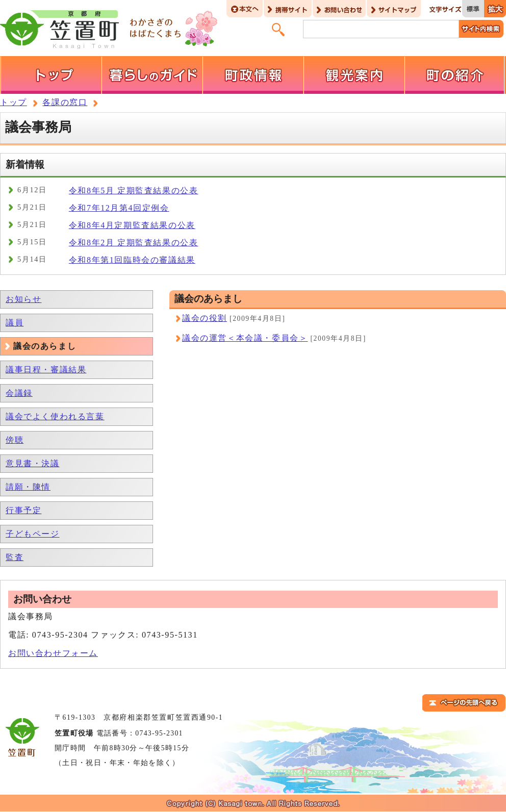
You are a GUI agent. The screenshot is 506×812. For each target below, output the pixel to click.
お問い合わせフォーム (53, 653)
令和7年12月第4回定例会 (119, 208)
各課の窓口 (65, 102)
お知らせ (23, 299)
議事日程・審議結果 (46, 370)
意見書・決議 (33, 463)
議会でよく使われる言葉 (55, 416)
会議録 (19, 393)
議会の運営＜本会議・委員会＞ (245, 338)
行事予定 (23, 510)
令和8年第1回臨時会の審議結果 (132, 260)
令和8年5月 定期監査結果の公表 (134, 191)
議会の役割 (205, 318)
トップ (14, 102)
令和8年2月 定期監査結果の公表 (134, 243)
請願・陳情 (28, 487)
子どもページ (33, 534)
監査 (15, 557)
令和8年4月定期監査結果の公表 (132, 225)
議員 (15, 323)
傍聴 (15, 440)
